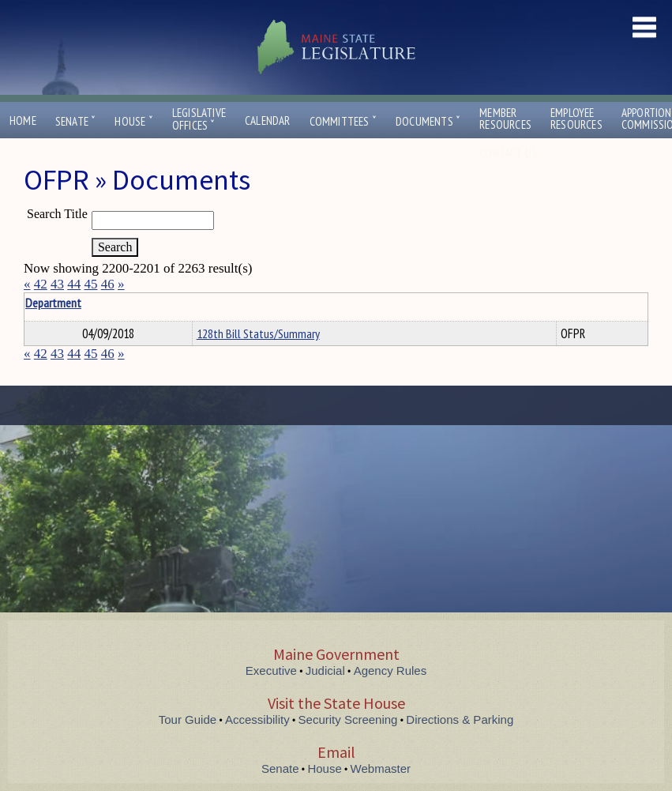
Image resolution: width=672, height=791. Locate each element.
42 (41, 284)
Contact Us (512, 153)
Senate (76, 121)
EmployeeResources (576, 119)
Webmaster (381, 768)
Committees (343, 121)
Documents (428, 121)
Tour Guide (188, 719)
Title (37, 303)
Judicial (325, 670)
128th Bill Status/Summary (258, 333)
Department (221, 303)
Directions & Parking (460, 719)
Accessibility (257, 719)
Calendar (268, 121)
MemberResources (505, 119)
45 (91, 284)
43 (57, 284)
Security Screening (348, 719)
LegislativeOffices (199, 119)
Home (23, 121)
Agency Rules (390, 670)
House (133, 121)
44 (74, 284)
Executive (271, 670)
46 (108, 284)
